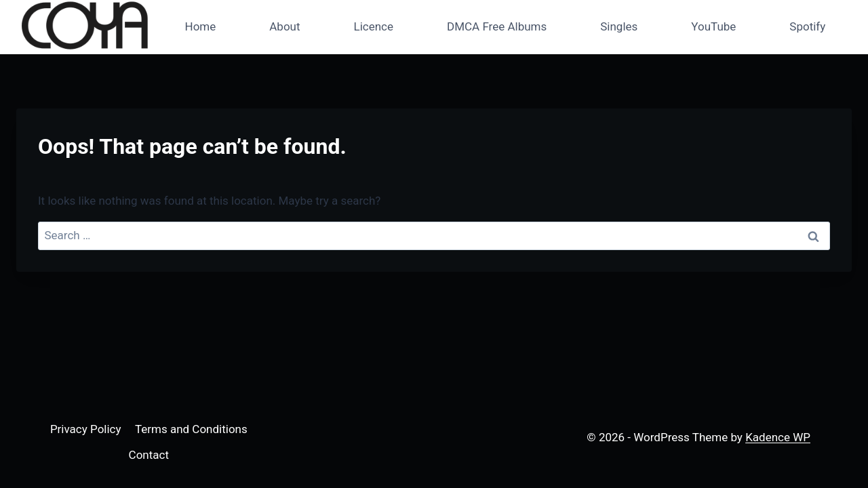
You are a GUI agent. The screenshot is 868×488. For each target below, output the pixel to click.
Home (201, 26)
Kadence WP (778, 437)
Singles (619, 26)
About (284, 26)
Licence (374, 26)
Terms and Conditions (191, 429)
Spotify (807, 26)
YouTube (713, 26)
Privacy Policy (86, 429)
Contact (149, 455)
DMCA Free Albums (497, 26)
